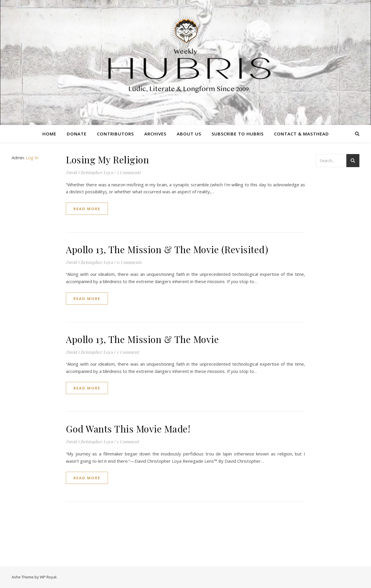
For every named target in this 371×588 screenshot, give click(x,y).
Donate (77, 134)
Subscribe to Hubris (238, 134)
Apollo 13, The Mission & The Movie (142, 339)
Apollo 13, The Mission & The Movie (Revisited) (167, 249)
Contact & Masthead (301, 134)
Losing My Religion (107, 159)
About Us (189, 134)
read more (87, 209)
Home (49, 134)
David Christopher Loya (89, 172)
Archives (155, 134)
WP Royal (48, 577)
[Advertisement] (339, 266)
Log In (32, 158)
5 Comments (129, 172)
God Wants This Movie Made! (128, 429)
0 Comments (129, 262)
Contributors (115, 134)
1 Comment (128, 352)
